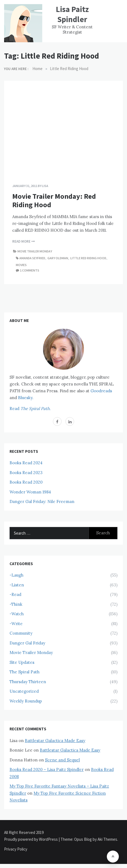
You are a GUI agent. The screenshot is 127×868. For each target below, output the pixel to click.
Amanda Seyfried (32, 258)
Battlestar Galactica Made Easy (55, 741)
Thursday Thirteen (28, 682)
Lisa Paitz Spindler (72, 14)
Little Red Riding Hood (88, 258)
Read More (24, 241)
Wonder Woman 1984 (30, 492)
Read (30, 409)
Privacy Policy (16, 849)
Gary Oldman (58, 258)
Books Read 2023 (26, 473)
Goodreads (101, 391)
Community (21, 633)
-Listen (17, 585)
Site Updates (22, 662)
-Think (16, 604)
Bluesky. (26, 398)
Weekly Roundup (26, 701)
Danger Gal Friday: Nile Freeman (42, 501)
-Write (16, 624)
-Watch (17, 614)
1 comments (30, 270)
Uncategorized (24, 691)
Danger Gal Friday (27, 643)
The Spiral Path (25, 672)
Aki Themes (107, 839)
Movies (21, 265)
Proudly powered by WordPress (31, 839)
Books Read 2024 (26, 463)
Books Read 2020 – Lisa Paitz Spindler (47, 769)
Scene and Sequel (62, 760)
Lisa (45, 186)
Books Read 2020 (26, 482)
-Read (15, 594)
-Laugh (16, 575)
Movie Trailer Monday (35, 251)
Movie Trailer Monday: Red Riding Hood (54, 200)
